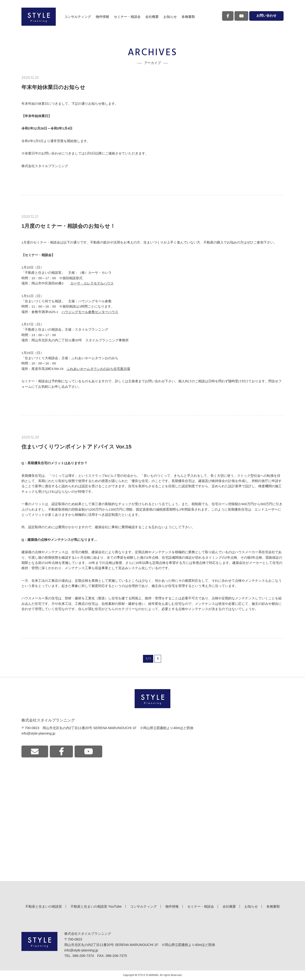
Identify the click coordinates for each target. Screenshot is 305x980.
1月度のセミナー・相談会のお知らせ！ (68, 226)
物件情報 (102, 17)
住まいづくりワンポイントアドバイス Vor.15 (76, 447)
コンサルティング (78, 17)
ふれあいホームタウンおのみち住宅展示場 (98, 369)
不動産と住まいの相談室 (44, 906)
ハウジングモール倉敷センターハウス (90, 312)
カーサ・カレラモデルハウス (92, 283)
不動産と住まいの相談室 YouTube (96, 906)
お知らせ (170, 17)
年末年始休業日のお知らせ (53, 87)
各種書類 (188, 17)
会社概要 (152, 17)
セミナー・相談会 (127, 17)
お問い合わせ (266, 16)
